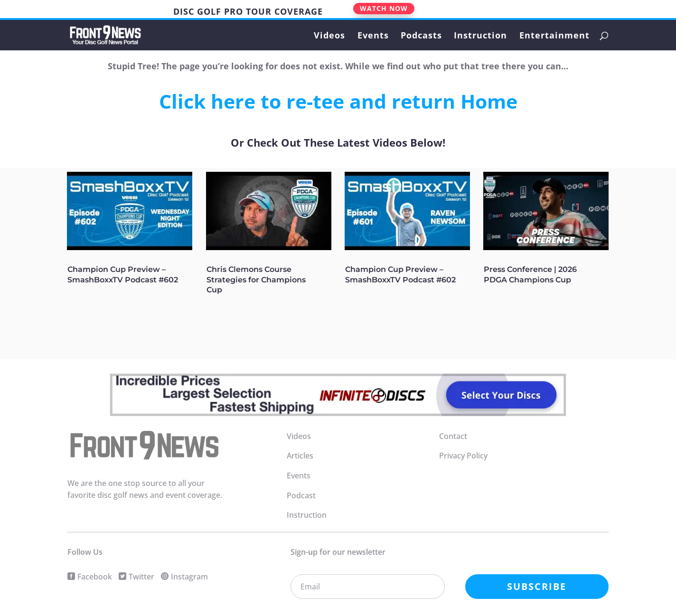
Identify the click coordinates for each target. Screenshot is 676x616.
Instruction (480, 36)
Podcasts (421, 36)
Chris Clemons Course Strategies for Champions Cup (256, 280)
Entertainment (554, 36)
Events (373, 36)
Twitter (141, 577)
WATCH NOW (384, 8)
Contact (453, 436)
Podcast (301, 495)
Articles (300, 456)
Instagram (189, 577)
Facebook (95, 577)
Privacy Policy (463, 456)
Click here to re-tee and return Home (338, 101)
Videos (329, 36)
